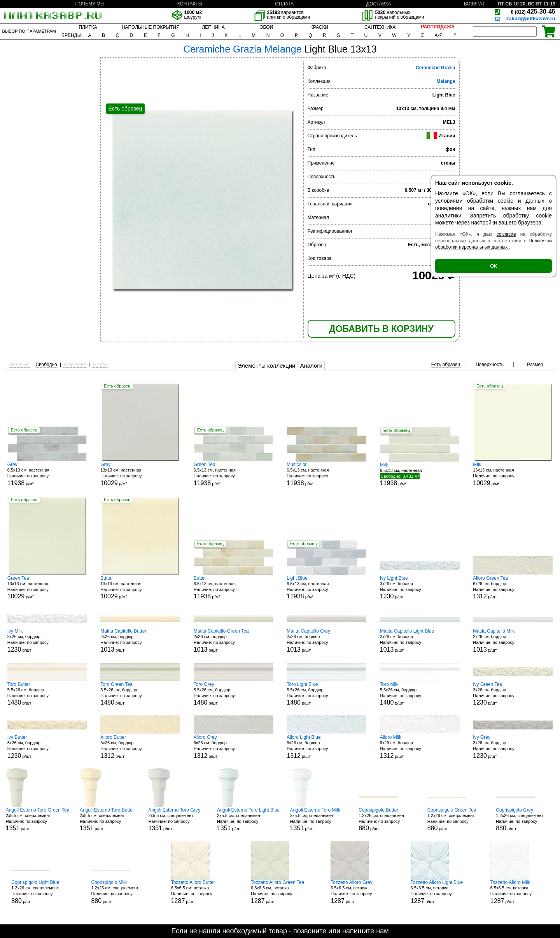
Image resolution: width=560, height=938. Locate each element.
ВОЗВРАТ (474, 4)
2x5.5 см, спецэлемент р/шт (38, 820)
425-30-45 (533, 11)
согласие (506, 234)
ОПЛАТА (284, 4)
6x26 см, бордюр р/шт (513, 588)
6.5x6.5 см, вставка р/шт (200, 892)
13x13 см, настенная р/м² (140, 474)
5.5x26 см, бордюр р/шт (47, 694)
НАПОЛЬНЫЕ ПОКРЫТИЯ (151, 27)
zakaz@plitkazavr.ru (531, 18)
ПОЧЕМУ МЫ (90, 4)
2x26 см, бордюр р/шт (140, 641)
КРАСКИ (319, 27)
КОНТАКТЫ (190, 4)
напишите (358, 931)
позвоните (310, 931)
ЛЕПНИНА (213, 27)
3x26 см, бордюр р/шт (420, 588)
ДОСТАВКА (379, 4)
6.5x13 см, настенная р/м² (47, 474)
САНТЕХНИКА (380, 27)
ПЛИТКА (88, 27)
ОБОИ (266, 27)
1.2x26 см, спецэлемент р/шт (388, 820)
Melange (446, 81)
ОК (493, 266)
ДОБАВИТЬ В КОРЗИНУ (381, 329)
